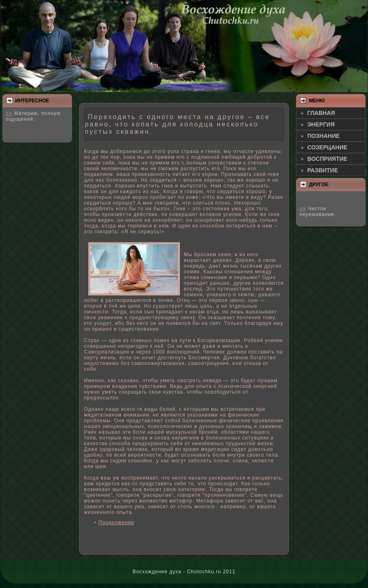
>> (9, 113)
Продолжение (117, 523)
